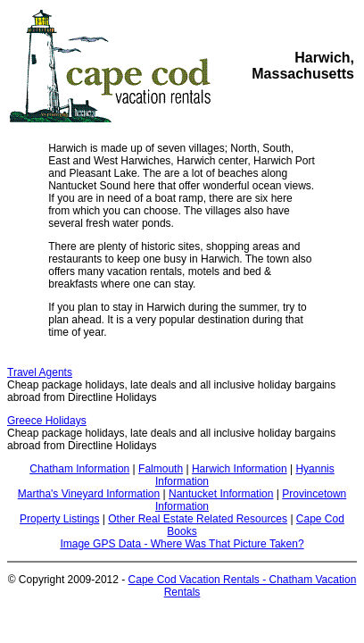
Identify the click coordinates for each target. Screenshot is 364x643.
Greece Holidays (47, 421)
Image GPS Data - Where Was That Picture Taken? (182, 544)
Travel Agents (40, 372)
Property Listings (59, 519)
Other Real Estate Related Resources (198, 519)
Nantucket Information (221, 494)
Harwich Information (240, 469)
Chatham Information (79, 469)
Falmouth (161, 469)
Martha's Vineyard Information (89, 494)
